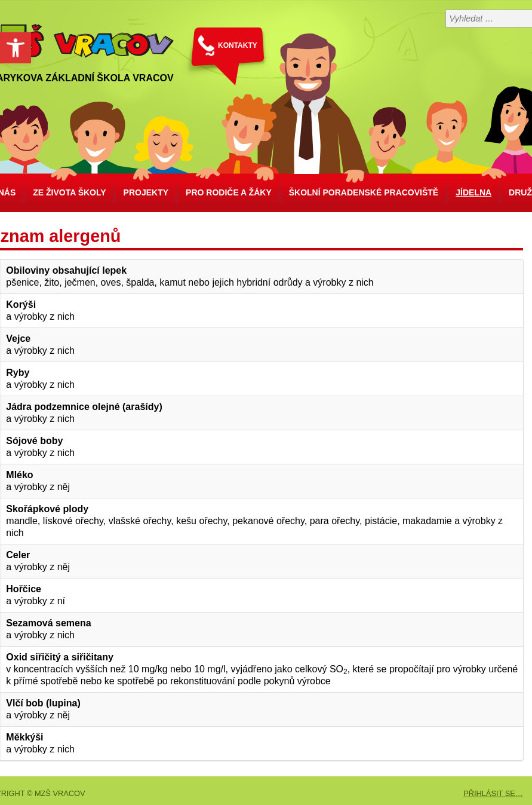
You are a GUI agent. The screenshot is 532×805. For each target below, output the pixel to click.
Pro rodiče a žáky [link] (229, 192)
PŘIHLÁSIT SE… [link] (493, 793)
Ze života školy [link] (69, 192)
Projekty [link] (146, 192)
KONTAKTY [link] (238, 45)
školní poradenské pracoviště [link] (364, 192)
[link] (16, 48)
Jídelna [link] (473, 192)
